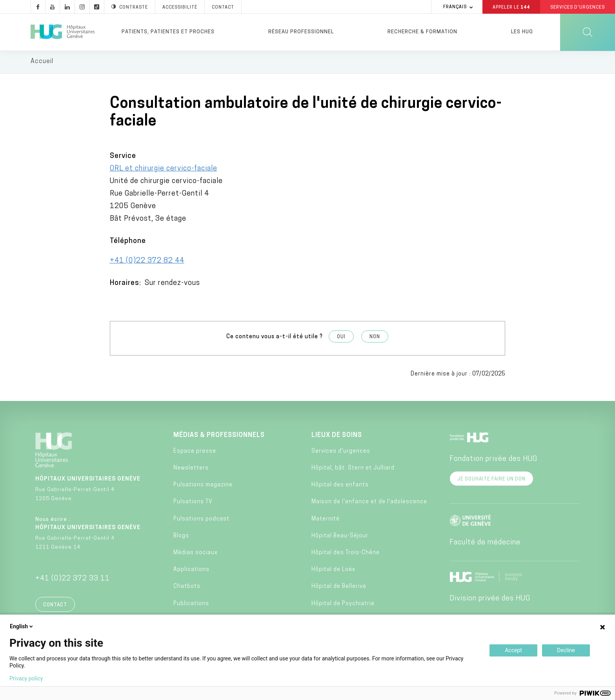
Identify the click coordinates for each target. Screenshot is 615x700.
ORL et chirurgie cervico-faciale (164, 170)
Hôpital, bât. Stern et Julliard (353, 469)
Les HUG (522, 32)
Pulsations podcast (201, 520)
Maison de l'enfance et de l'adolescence (369, 503)
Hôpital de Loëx (333, 571)
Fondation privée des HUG (493, 460)
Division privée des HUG (490, 599)
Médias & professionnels (219, 436)
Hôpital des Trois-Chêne (346, 554)
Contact (55, 606)
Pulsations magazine (203, 486)
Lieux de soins (337, 436)
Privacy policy (26, 678)
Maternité (326, 520)
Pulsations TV (193, 503)
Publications (191, 605)
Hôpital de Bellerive (339, 588)
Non (375, 338)
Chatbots (187, 588)
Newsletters (191, 469)
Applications (191, 571)
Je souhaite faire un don (491, 480)
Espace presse (195, 452)
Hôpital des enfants (340, 486)
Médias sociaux (196, 554)
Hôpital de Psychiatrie (343, 605)
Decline (566, 650)
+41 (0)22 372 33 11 (73, 579)
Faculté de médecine (485, 543)
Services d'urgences (341, 452)
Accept (513, 650)
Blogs (181, 537)
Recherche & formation (422, 32)
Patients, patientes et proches (168, 32)
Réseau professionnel (301, 32)
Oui (341, 338)
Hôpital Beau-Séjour (340, 537)
